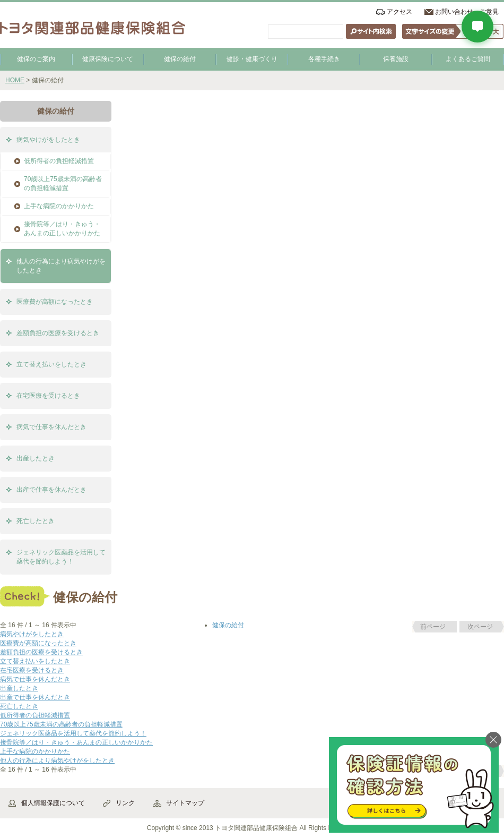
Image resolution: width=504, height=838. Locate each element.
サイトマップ (185, 803)
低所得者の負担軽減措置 (59, 161)
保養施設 (396, 59)
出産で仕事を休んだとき (51, 490)
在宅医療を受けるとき (48, 396)
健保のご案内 (36, 59)
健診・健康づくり (252, 59)
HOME (15, 80)
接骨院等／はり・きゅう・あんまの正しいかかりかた (62, 229)
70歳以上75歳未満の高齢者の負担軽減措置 (63, 183)
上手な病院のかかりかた (59, 206)
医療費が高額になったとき (55, 302)
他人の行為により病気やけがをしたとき (61, 266)
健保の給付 (180, 59)
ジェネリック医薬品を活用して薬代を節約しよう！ (61, 557)
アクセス (399, 12)
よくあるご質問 (468, 59)
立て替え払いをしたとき (51, 364)
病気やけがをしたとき (48, 140)
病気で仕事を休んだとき (51, 427)
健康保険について (108, 59)
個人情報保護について (53, 803)
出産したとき (36, 458)
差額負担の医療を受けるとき (58, 333)
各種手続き (324, 59)
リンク (125, 803)
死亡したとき (36, 521)
